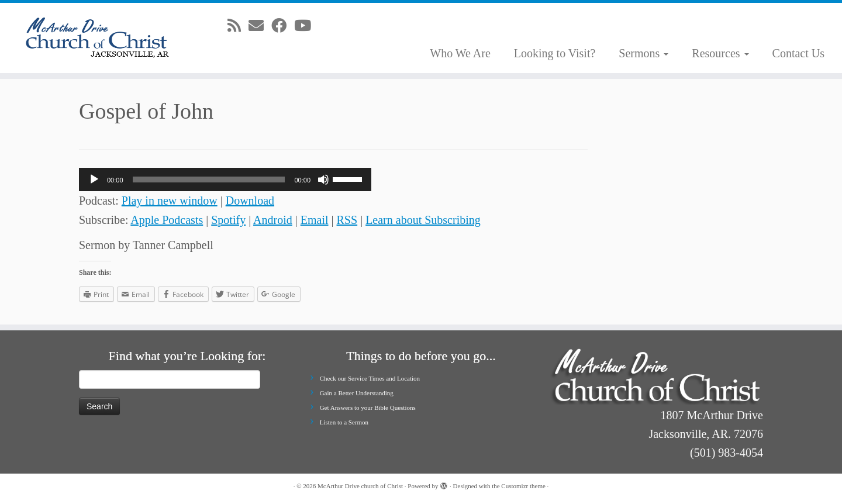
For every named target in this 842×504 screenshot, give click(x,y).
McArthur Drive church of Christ (360, 486)
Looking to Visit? (555, 53)
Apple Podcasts (167, 220)
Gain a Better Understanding (357, 393)
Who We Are (460, 53)
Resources (720, 53)
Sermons (643, 53)
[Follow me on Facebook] (283, 26)
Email (315, 220)
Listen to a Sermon (344, 422)
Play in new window (170, 201)
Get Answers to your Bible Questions (368, 408)
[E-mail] (260, 26)
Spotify (228, 220)
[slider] (209, 179)
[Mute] (323, 179)
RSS (347, 220)
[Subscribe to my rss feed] (238, 26)
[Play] (94, 179)
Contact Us (798, 53)
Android (273, 220)
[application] (225, 179)
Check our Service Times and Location (370, 378)
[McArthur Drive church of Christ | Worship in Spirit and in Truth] (97, 38)
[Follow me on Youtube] (306, 26)
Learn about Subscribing (423, 220)
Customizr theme (523, 486)
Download (250, 201)
